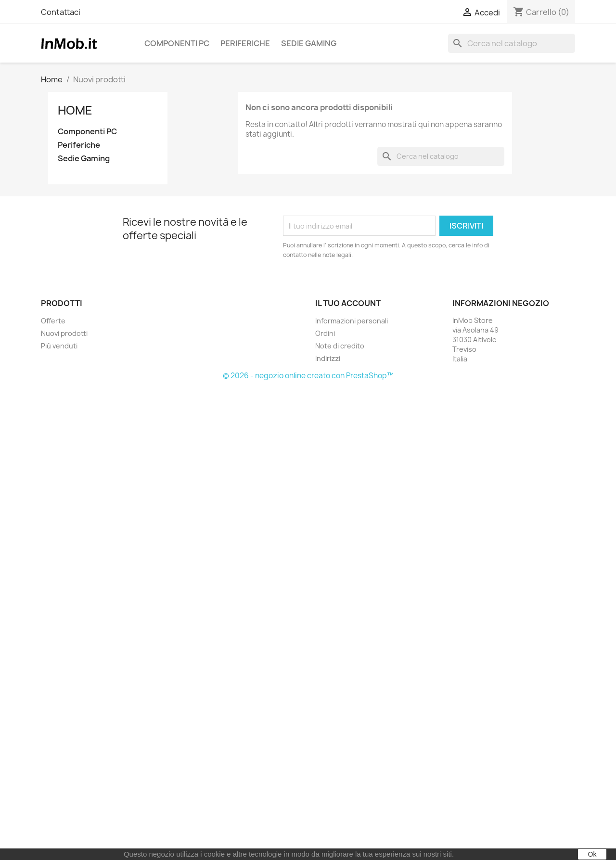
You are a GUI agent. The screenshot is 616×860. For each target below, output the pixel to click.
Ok (592, 854)
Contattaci (61, 12)
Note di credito (340, 346)
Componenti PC (177, 43)
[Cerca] (512, 43)
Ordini (325, 333)
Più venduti (59, 346)
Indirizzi (328, 358)
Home (75, 110)
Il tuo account (348, 303)
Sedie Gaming (309, 43)
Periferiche (245, 43)
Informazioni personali (352, 321)
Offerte (53, 321)
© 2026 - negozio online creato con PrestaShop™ (308, 376)
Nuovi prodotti (64, 333)
